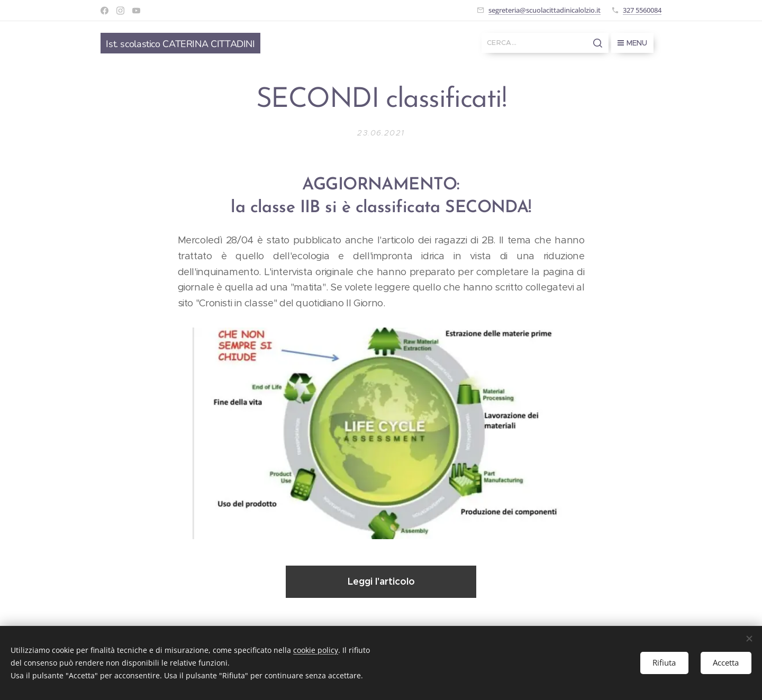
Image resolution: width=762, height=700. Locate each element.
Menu (632, 43)
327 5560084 (642, 10)
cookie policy (316, 650)
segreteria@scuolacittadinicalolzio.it (545, 10)
